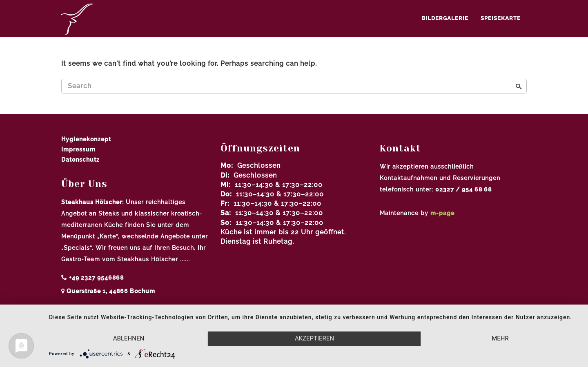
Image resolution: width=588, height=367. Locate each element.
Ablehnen (129, 338)
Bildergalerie (445, 18)
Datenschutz (80, 160)
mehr (500, 338)
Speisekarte (501, 18)
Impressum (78, 149)
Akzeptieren (314, 338)
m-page (442, 213)
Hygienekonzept (86, 139)
